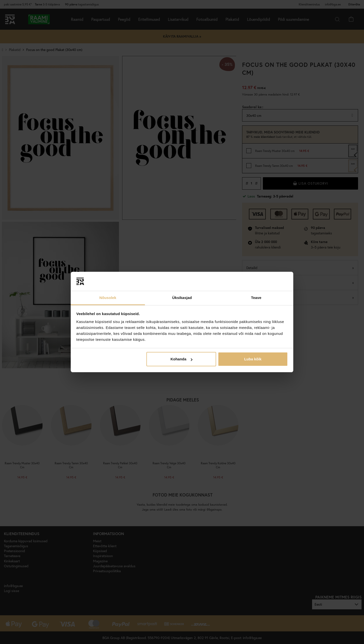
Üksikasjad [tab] (182, 298)
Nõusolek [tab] (108, 298)
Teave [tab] (256, 298)
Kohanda (181, 359)
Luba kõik (253, 359)
